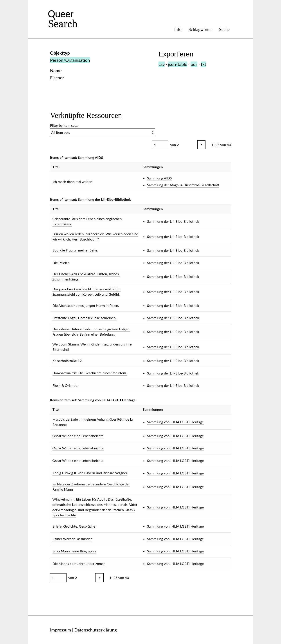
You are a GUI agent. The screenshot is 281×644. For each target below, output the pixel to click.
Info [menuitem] (178, 29)
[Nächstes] (202, 145)
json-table (178, 64)
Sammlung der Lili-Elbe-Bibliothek (173, 221)
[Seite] (160, 145)
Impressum (60, 630)
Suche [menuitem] (224, 29)
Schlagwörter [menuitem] (200, 29)
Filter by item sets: (103, 130)
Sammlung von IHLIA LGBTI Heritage (175, 422)
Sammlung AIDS (159, 178)
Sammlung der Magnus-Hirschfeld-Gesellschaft (183, 185)
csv (162, 64)
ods (194, 64)
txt (204, 64)
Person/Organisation (70, 60)
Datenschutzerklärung (96, 630)
